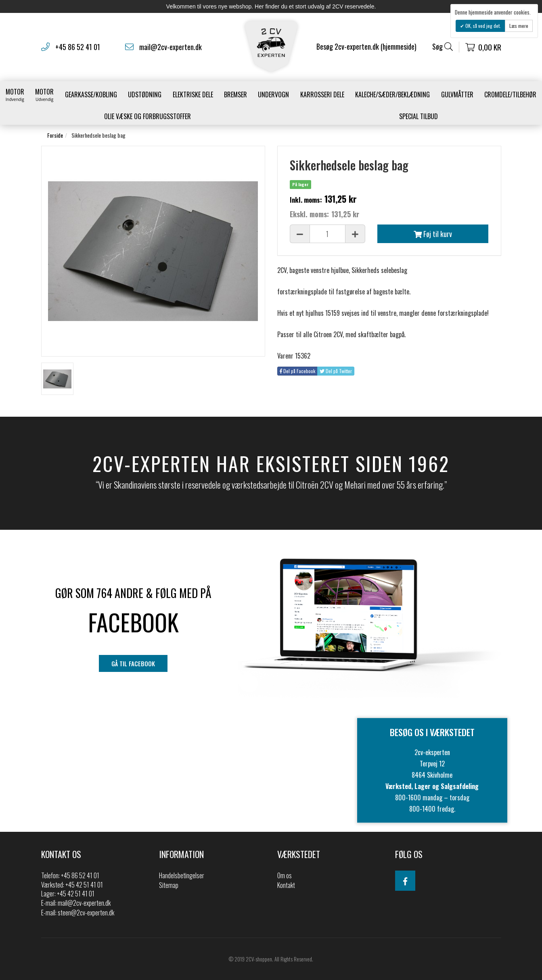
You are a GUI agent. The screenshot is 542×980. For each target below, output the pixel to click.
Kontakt (286, 885)
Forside (55, 135)
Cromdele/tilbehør (510, 94)
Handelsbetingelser (182, 875)
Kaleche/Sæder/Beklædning (392, 94)
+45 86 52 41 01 (78, 47)
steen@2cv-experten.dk (86, 913)
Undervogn (273, 94)
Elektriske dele (193, 94)
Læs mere (519, 26)
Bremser (235, 94)
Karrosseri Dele (322, 94)
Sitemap (169, 885)
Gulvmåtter (457, 94)
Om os (285, 875)
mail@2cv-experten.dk (171, 47)
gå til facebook (133, 663)
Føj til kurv (433, 234)
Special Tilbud (419, 116)
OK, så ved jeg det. (482, 26)
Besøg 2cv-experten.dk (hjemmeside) (366, 46)
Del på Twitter (336, 371)
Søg (443, 47)
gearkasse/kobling (91, 94)
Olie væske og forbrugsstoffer (148, 116)
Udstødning (145, 94)
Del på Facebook (297, 371)
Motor (15, 94)
